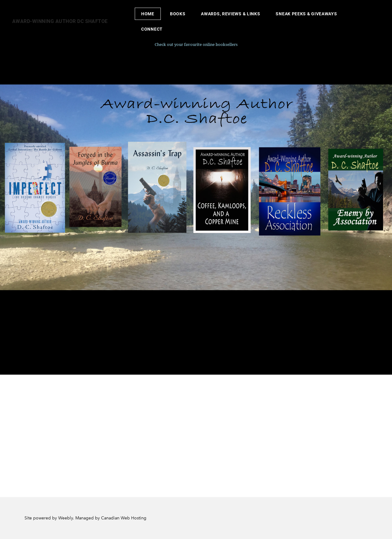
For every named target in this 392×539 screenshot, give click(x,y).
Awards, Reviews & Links (230, 14)
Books (178, 14)
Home (148, 14)
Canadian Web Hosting (124, 518)
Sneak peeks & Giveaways (306, 14)
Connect (152, 29)
